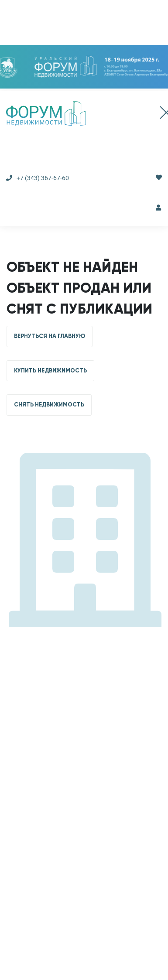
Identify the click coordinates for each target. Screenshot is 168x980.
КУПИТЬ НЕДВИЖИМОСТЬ (50, 371)
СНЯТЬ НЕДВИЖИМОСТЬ (49, 405)
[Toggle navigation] (157, 114)
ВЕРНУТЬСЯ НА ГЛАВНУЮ (50, 336)
